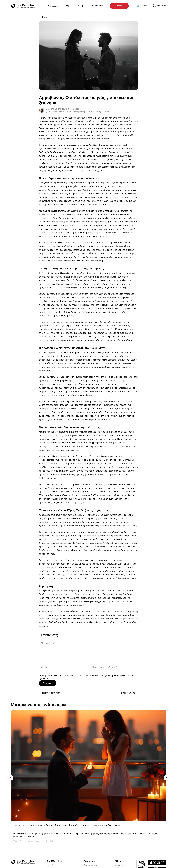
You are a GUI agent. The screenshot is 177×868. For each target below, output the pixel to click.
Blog (49, 842)
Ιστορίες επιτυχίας (55, 846)
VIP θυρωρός (97, 6)
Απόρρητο (120, 835)
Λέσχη (81, 6)
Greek (144, 6)
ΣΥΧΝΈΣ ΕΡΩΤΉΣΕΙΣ (94, 839)
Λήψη (119, 6)
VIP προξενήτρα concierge (59, 839)
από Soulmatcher (64, 109)
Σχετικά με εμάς (90, 835)
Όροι (118, 839)
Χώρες (86, 842)
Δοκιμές (68, 6)
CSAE (118, 842)
